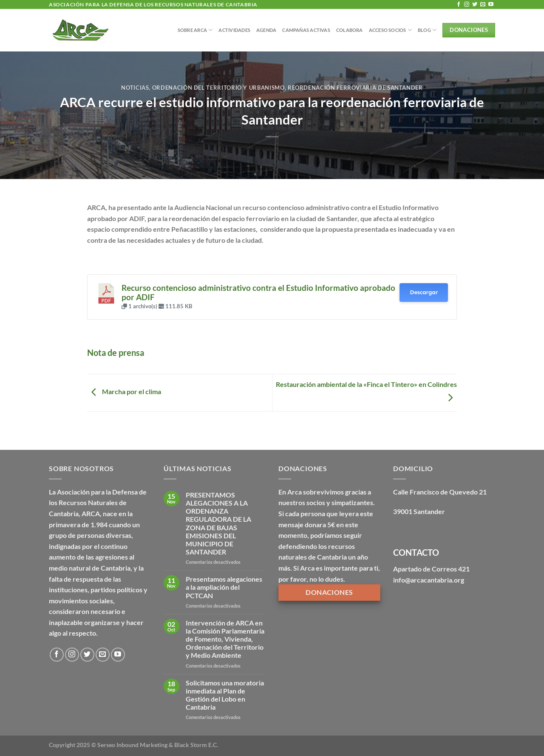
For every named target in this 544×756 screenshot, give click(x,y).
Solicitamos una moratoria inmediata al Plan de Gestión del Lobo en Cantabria (225, 695)
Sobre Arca (195, 30)
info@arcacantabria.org (429, 580)
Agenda (266, 30)
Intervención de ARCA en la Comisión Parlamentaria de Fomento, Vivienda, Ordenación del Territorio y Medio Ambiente (225, 639)
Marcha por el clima (124, 392)
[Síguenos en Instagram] (467, 5)
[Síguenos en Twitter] (475, 5)
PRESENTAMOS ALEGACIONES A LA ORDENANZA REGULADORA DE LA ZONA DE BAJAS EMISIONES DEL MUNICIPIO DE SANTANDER (218, 523)
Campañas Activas (306, 30)
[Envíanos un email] (483, 5)
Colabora (350, 30)
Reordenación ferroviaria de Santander (355, 88)
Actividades (234, 30)
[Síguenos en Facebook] (459, 5)
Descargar (424, 292)
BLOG (427, 30)
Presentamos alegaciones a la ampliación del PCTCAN (224, 587)
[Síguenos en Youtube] (491, 5)
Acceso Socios (390, 30)
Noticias (135, 88)
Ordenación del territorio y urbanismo (218, 88)
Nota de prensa (116, 352)
